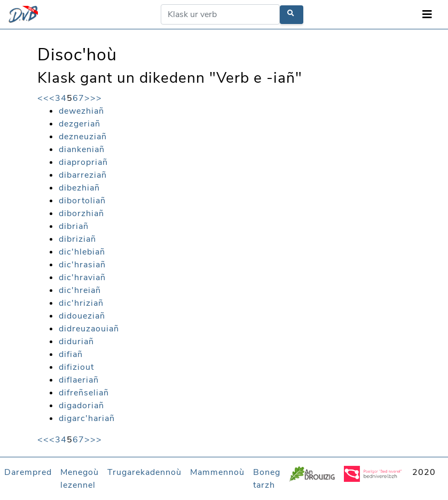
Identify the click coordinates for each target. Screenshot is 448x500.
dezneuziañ (83, 137)
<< (43, 98)
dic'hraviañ (82, 277)
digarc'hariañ (87, 418)
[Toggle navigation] (427, 15)
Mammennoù (217, 472)
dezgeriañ (80, 124)
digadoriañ (81, 406)
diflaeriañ (79, 380)
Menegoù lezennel (80, 479)
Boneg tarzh (267, 479)
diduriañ (76, 342)
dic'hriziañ (81, 303)
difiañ (71, 354)
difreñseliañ (84, 393)
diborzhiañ (81, 213)
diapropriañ (83, 162)
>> (96, 98)
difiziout (76, 367)
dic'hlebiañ (82, 252)
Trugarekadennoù (144, 472)
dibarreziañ (83, 175)
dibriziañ (77, 239)
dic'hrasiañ (82, 265)
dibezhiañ (79, 188)
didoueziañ (82, 316)
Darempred (28, 472)
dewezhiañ (81, 111)
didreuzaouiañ (89, 329)
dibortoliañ (82, 201)
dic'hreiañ (80, 290)
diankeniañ (82, 149)
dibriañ (74, 226)
